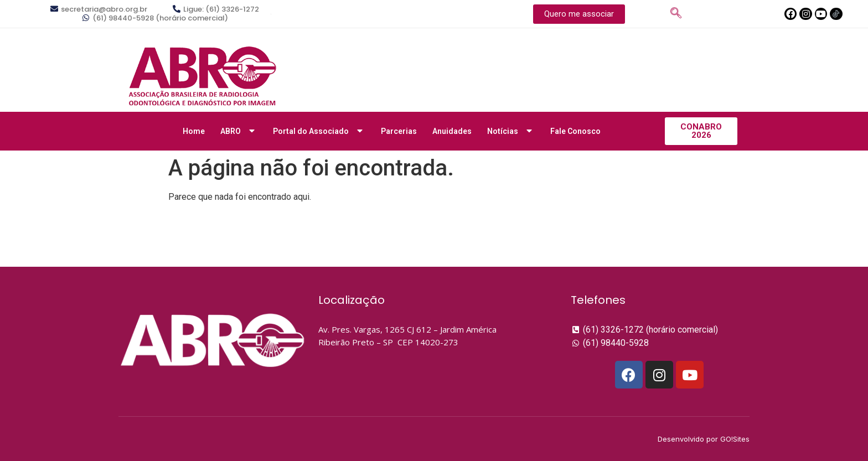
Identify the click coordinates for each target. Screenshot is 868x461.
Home (194, 131)
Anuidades (452, 131)
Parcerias (399, 131)
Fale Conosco (575, 131)
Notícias (511, 131)
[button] (579, 14)
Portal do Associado (319, 131)
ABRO (239, 131)
